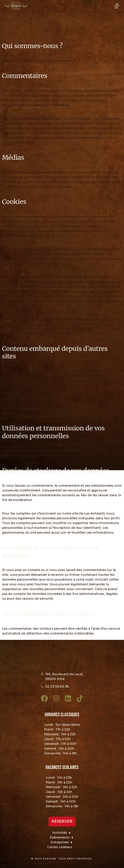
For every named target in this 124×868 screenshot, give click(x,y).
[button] (117, 6)
